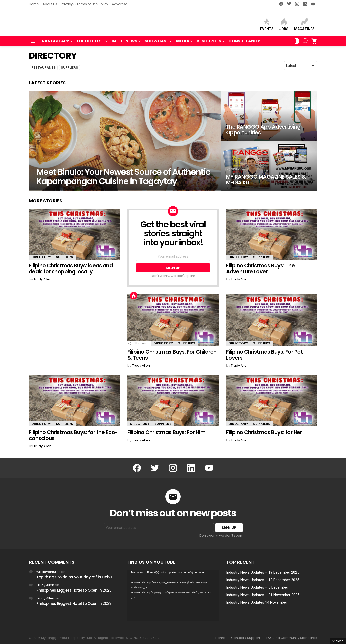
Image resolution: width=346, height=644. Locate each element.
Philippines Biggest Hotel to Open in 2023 (74, 590)
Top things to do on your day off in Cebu (74, 577)
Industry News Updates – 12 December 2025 (263, 580)
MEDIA (183, 44)
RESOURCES (209, 44)
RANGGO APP (55, 44)
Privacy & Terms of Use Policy (84, 4)
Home (34, 4)
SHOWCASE (157, 44)
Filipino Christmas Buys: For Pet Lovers (264, 357)
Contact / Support (246, 638)
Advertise (120, 4)
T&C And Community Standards (292, 638)
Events (267, 25)
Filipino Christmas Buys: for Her (264, 434)
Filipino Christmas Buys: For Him (166, 434)
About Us (50, 4)
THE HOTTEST (90, 44)
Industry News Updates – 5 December (257, 587)
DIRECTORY (41, 259)
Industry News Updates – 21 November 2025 (263, 595)
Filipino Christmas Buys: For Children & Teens (172, 357)
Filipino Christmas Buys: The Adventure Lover (260, 271)
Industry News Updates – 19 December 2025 (263, 572)
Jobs (284, 25)
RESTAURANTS (44, 70)
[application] (173, 596)
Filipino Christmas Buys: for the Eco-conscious (73, 437)
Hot (134, 298)
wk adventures (48, 572)
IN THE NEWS (125, 44)
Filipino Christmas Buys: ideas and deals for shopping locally (71, 271)
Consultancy (244, 43)
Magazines (304, 25)
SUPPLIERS (69, 70)
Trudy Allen (45, 585)
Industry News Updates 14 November (257, 602)
